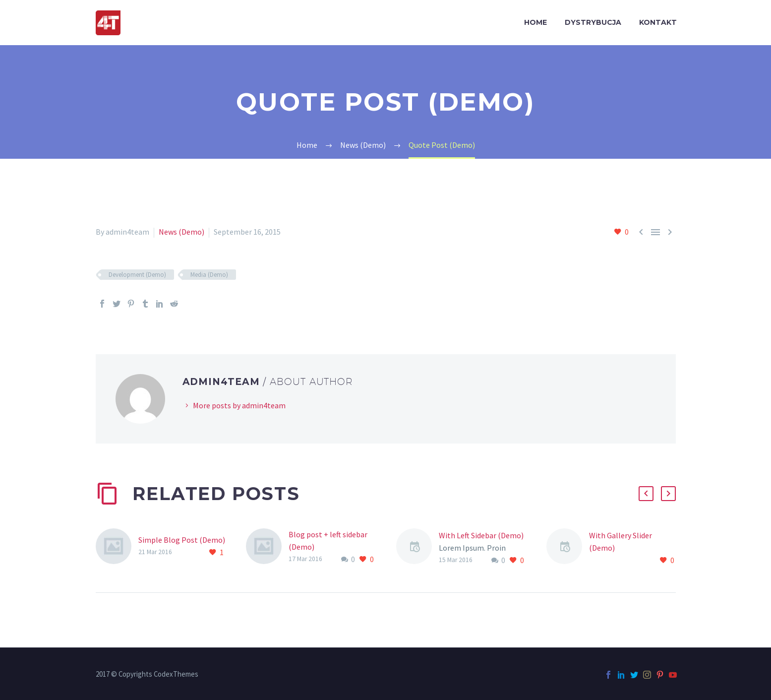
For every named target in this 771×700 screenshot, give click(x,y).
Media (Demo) (209, 275)
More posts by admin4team (239, 405)
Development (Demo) (137, 275)
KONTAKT (658, 22)
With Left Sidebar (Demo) (481, 535)
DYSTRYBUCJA (593, 22)
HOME (535, 22)
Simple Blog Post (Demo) (182, 540)
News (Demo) (181, 232)
